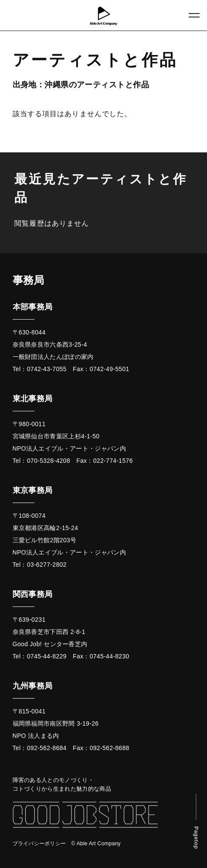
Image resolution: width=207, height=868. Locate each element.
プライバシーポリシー (39, 844)
